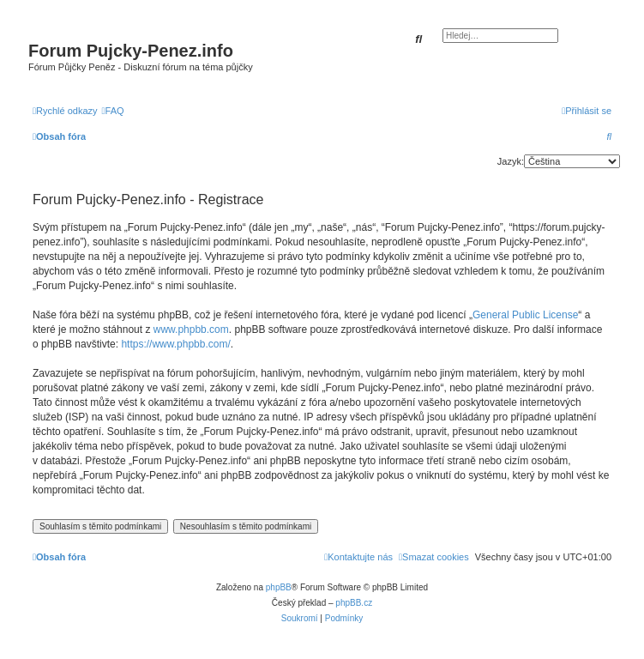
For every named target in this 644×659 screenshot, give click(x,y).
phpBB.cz (354, 603)
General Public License (525, 315)
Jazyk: (511, 161)
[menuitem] (113, 111)
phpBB (279, 587)
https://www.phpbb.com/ (175, 344)
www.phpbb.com (191, 329)
